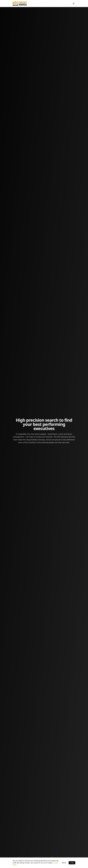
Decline (64, 863)
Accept (72, 863)
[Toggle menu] (74, 3)
